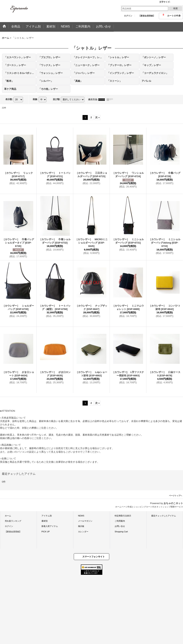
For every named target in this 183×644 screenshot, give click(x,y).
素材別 (45, 521)
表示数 (9, 99)
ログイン (128, 16)
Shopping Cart (121, 532)
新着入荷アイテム (50, 526)
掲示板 (81, 526)
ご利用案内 (120, 521)
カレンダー (83, 532)
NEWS (81, 516)
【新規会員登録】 (147, 16)
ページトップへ (176, 496)
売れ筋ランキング (13, 521)
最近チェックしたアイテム (164, 516)
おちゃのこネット (173, 503)
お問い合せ (120, 526)
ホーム (8, 516)
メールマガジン (85, 521)
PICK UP (46, 532)
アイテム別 (47, 516)
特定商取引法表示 (123, 516)
